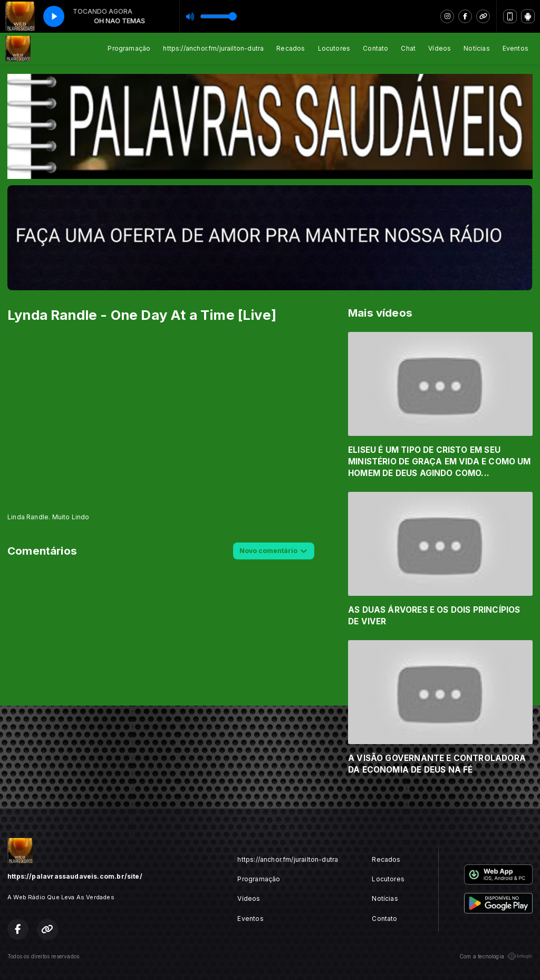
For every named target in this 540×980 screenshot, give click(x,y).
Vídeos (440, 48)
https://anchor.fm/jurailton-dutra (213, 48)
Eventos (515, 48)
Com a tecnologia (496, 956)
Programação (129, 48)
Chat (408, 48)
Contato (375, 48)
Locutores (334, 48)
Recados (291, 48)
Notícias (476, 48)
